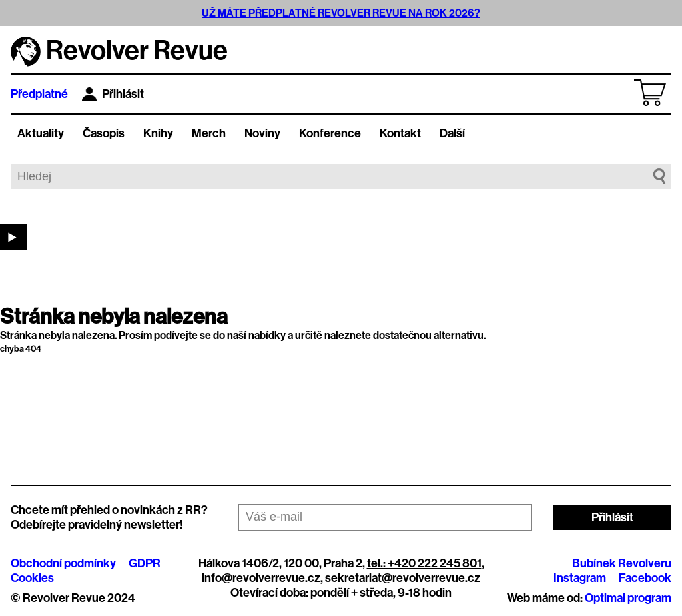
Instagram (580, 578)
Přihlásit (113, 94)
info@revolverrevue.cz (261, 578)
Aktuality (41, 133)
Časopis (104, 133)
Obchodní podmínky (63, 563)
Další (452, 133)
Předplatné (39, 94)
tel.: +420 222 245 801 (424, 563)
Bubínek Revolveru (622, 563)
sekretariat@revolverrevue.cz (403, 578)
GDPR (145, 563)
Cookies (32, 578)
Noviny (262, 133)
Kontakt (400, 133)
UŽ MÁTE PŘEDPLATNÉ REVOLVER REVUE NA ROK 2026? (341, 13)
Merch (209, 133)
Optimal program (628, 598)
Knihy (158, 133)
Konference (330, 133)
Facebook (645, 578)
